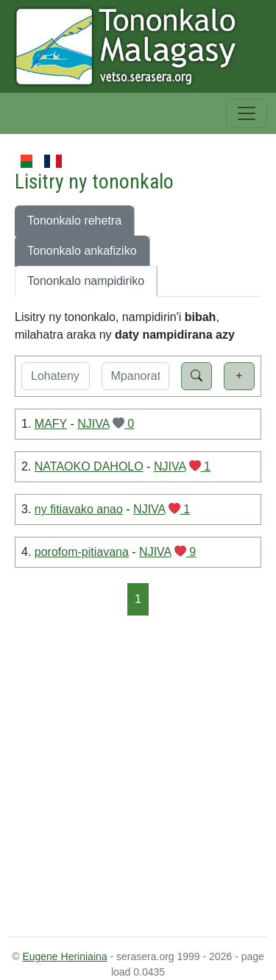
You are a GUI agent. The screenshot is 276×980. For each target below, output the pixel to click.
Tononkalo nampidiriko (86, 281)
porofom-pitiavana (82, 552)
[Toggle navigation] (247, 113)
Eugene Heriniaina (64, 956)
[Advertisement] (138, 775)
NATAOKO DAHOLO (89, 466)
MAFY (51, 424)
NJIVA (93, 424)
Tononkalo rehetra (74, 221)
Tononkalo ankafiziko (82, 251)
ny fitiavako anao (79, 509)
